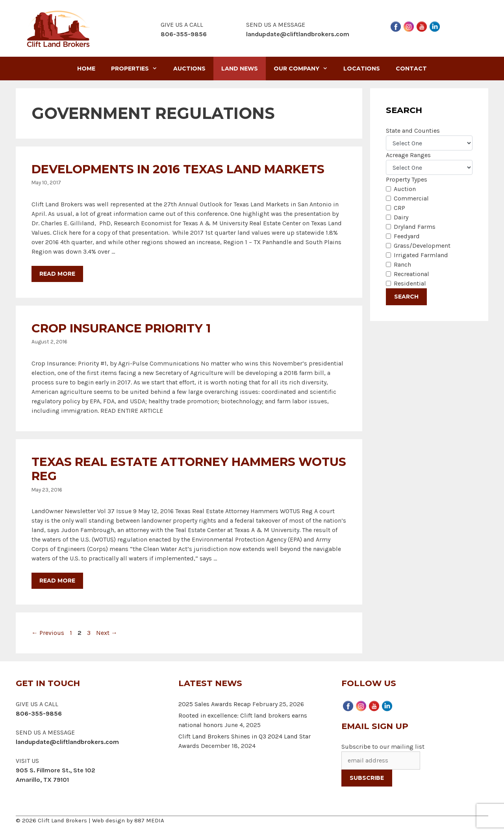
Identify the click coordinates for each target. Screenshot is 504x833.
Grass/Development (422, 246)
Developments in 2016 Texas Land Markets (178, 169)
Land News (240, 69)
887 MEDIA (149, 820)
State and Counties (413, 131)
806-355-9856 (39, 713)
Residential (410, 283)
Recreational (411, 274)
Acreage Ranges (408, 155)
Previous (48, 633)
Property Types (407, 179)
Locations (362, 69)
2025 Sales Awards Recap (215, 704)
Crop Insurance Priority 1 (121, 328)
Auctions (189, 69)
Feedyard (407, 236)
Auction (405, 189)
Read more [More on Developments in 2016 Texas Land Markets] (57, 274)
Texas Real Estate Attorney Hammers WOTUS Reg (189, 469)
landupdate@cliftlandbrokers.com (298, 34)
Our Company (305, 69)
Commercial (411, 198)
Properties (138, 69)
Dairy (401, 217)
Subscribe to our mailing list (383, 747)
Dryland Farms (415, 227)
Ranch (402, 264)
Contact (411, 69)
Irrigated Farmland (421, 255)
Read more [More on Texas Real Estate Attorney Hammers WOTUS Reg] (57, 581)
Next (107, 633)
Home (86, 69)
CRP (399, 208)
